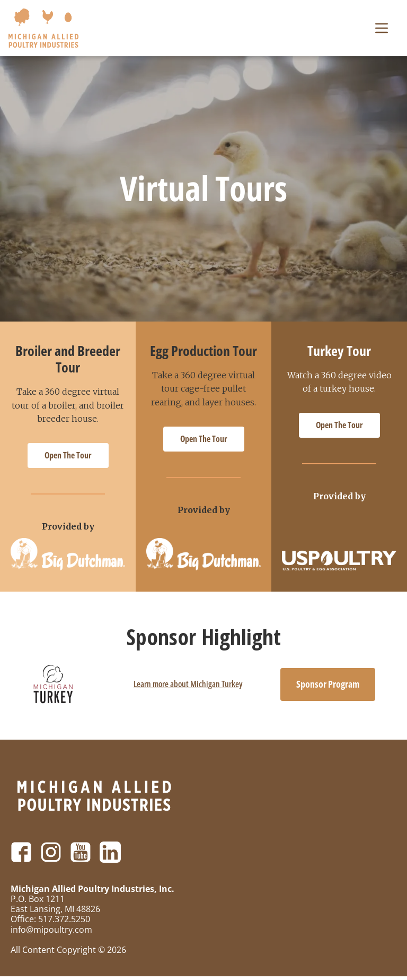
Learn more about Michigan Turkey (188, 688)
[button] (382, 30)
